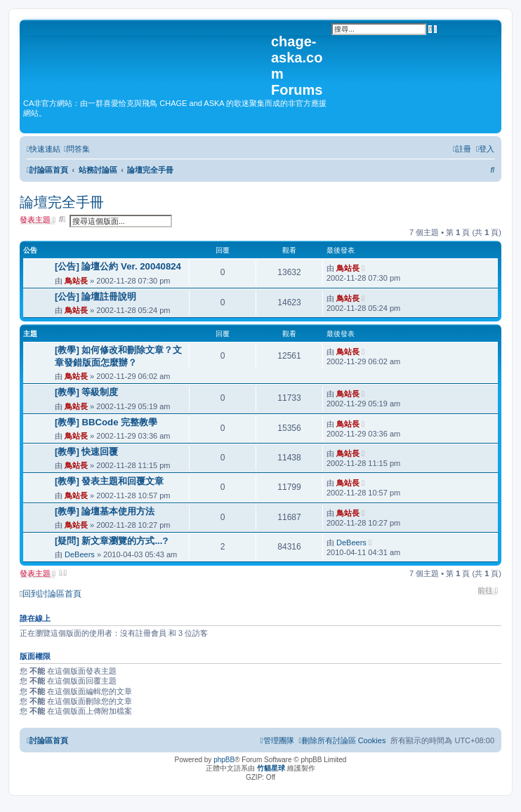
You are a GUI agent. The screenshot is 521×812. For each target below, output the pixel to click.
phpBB (224, 760)
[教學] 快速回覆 (86, 452)
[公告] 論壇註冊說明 (95, 297)
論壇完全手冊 (62, 202)
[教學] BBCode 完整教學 (106, 422)
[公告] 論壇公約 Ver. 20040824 (118, 266)
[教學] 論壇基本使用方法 (105, 511)
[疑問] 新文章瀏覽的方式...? (112, 541)
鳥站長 (76, 281)
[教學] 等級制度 (86, 392)
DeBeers (80, 554)
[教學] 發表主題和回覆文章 (109, 481)
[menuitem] (77, 149)
